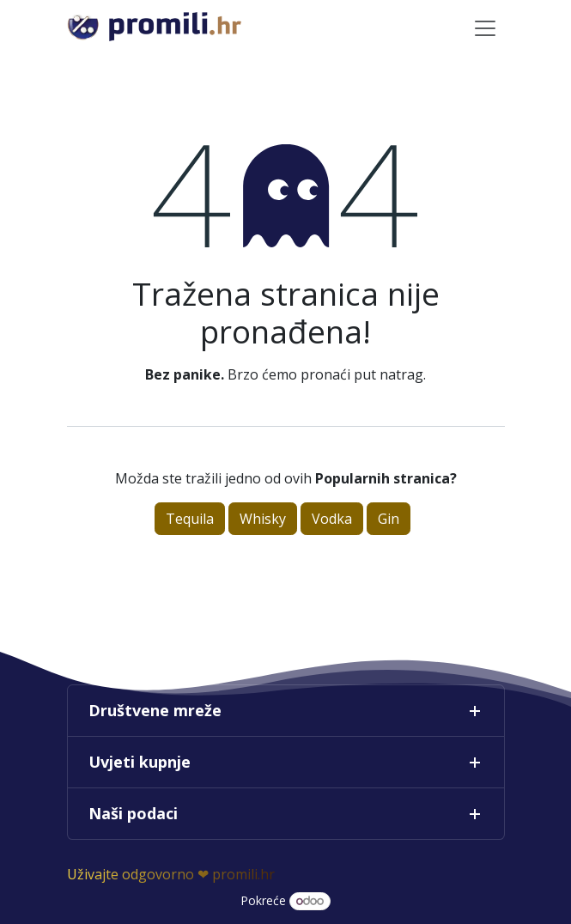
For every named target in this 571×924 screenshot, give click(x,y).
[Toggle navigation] (485, 27)
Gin (389, 519)
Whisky (263, 519)
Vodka (332, 519)
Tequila (190, 519)
